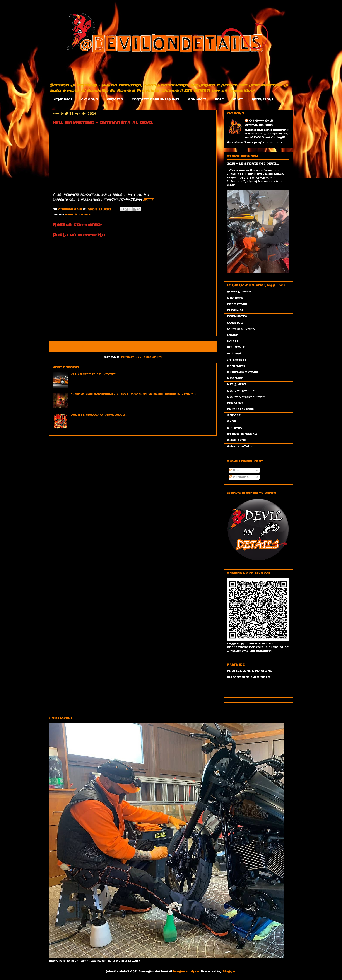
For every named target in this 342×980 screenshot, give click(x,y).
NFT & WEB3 (237, 384)
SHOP (232, 421)
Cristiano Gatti (261, 121)
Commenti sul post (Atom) (142, 357)
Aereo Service (239, 292)
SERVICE (234, 415)
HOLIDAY (234, 354)
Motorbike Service (242, 372)
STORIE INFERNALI (242, 434)
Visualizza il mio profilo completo (254, 142)
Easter (232, 335)
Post (235, 470)
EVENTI (233, 341)
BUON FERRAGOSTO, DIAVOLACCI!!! (98, 415)
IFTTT (148, 199)
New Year (235, 378)
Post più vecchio (197, 346)
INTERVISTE (237, 360)
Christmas (235, 310)
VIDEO (238, 99)
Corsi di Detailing (241, 329)
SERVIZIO (115, 99)
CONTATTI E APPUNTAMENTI (156, 99)
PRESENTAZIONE (240, 409)
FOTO (220, 99)
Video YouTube (78, 214)
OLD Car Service (241, 391)
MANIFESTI (236, 366)
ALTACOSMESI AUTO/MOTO (249, 677)
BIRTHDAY (235, 298)
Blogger (229, 971)
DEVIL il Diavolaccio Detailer (93, 374)
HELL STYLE (236, 347)
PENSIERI (235, 403)
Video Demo (237, 440)
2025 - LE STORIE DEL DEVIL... (253, 164)
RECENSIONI (262, 99)
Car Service (237, 304)
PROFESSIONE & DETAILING (250, 671)
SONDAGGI (197, 99)
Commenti (239, 477)
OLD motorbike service (246, 397)
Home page (133, 346)
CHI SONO (90, 99)
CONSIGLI (235, 323)
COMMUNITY (237, 316)
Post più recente (69, 346)
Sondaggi (235, 428)
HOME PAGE (63, 99)
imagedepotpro (186, 971)
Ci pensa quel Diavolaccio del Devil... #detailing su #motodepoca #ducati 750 (133, 394)
